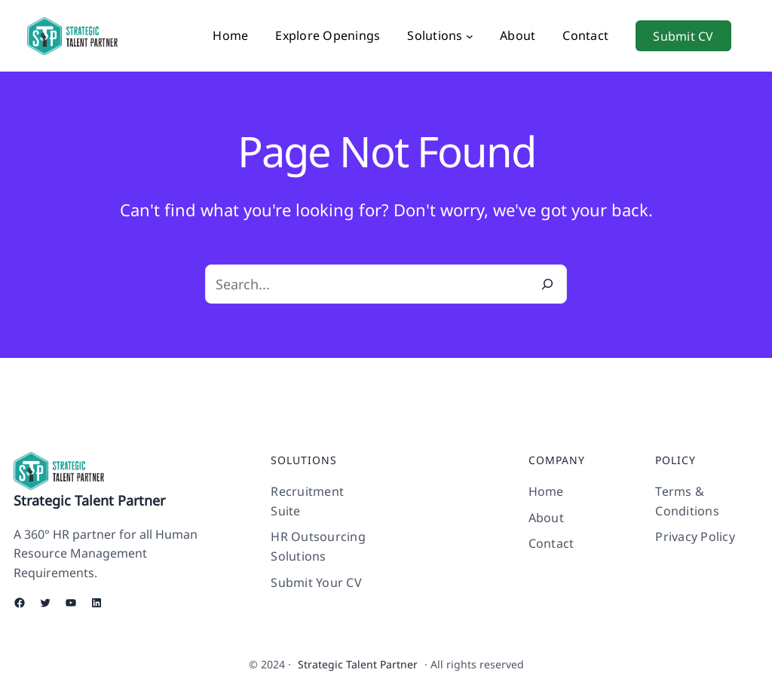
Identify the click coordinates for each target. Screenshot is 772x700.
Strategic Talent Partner (89, 500)
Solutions (435, 35)
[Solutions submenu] (470, 36)
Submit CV (683, 36)
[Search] (547, 284)
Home (230, 35)
